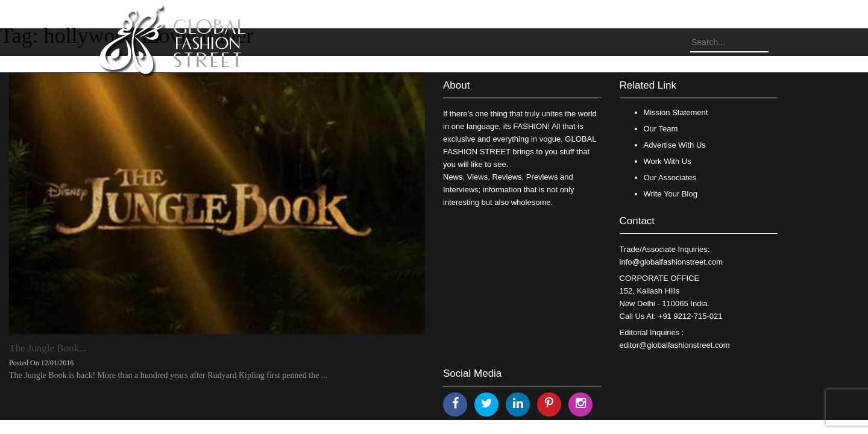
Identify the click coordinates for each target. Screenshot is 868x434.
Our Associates (670, 178)
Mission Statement (676, 112)
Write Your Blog (671, 194)
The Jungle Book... (48, 348)
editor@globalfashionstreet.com (675, 345)
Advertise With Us (675, 145)
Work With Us (668, 161)
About (456, 85)
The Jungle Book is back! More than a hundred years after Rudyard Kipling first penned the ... (168, 375)
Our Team (661, 129)
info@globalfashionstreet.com (671, 262)
